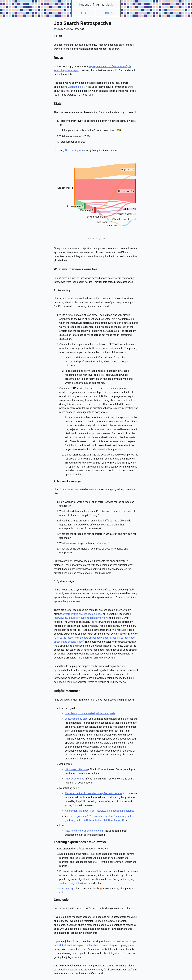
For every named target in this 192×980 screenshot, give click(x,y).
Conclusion (62, 900)
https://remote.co (75, 779)
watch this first (76, 87)
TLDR (58, 36)
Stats (58, 104)
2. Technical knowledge (67, 481)
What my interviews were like (76, 269)
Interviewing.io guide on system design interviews (81, 618)
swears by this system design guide (82, 614)
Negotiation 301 (98, 820)
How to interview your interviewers (84, 831)
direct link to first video (122, 638)
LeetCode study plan (76, 719)
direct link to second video (68, 642)
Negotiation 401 (117, 820)
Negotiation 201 (79, 820)
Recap (58, 58)
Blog (84, 13)
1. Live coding (62, 290)
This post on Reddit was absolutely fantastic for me (93, 793)
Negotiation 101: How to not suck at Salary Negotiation (104, 816)
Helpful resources (67, 691)
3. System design (64, 581)
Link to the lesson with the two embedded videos (82, 638)
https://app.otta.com (76, 769)
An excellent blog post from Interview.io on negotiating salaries (100, 811)
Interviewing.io (67, 889)
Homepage (108, 13)
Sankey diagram (74, 150)
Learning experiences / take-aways (80, 842)
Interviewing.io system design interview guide (90, 713)
